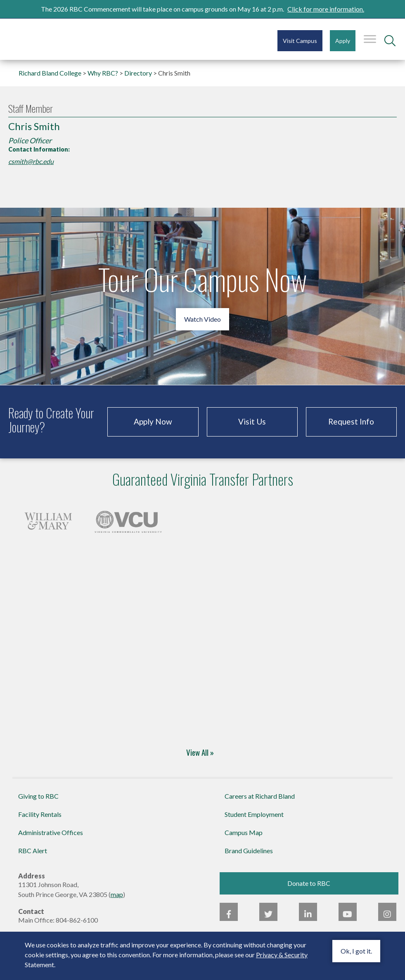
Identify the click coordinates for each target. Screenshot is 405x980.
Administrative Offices (51, 832)
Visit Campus (300, 41)
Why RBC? (103, 73)
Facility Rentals (40, 814)
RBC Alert (33, 851)
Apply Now (153, 421)
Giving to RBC (38, 796)
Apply (343, 41)
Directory (138, 73)
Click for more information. (326, 9)
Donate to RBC (309, 883)
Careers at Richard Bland (260, 796)
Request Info (351, 421)
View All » (200, 752)
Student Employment (254, 814)
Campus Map (244, 832)
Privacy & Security (282, 955)
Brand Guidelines (249, 851)
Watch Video (202, 319)
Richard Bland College (58, 39)
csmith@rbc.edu (31, 161)
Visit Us (252, 421)
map (117, 894)
